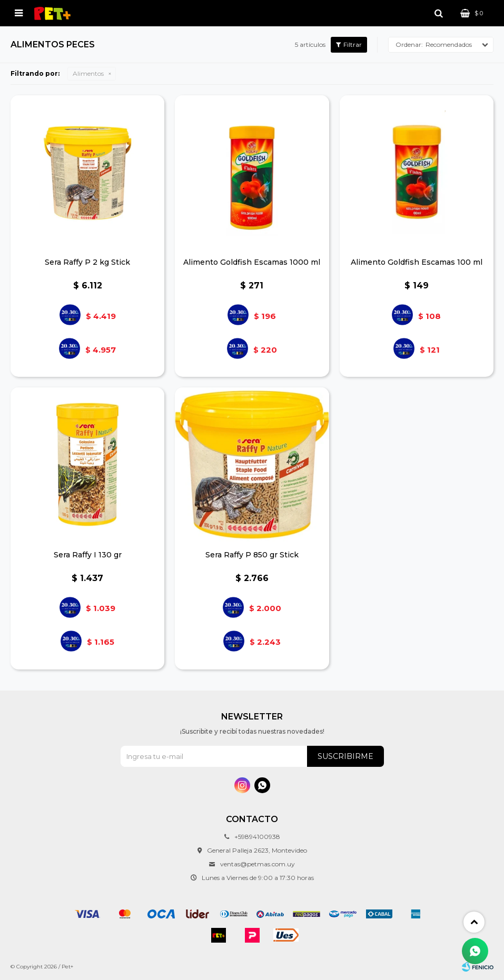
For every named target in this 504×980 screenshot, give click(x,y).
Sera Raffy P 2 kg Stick (87, 262)
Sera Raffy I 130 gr (88, 555)
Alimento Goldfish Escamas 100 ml (417, 262)
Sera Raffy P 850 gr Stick (252, 555)
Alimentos (88, 73)
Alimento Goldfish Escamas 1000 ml (252, 262)
